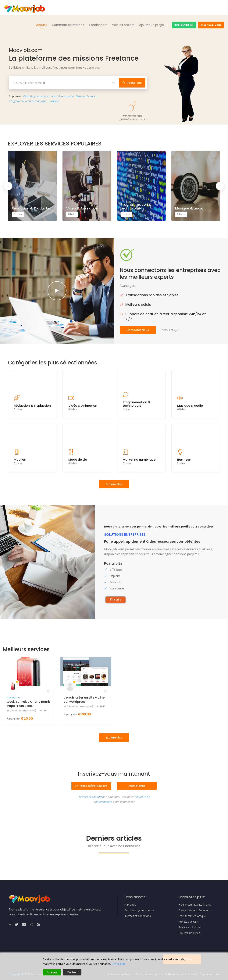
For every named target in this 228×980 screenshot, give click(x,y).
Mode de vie (78, 460)
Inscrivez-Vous (211, 25)
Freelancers (98, 25)
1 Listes (126, 214)
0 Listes (18, 214)
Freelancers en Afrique (192, 916)
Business (54, 101)
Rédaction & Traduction (32, 208)
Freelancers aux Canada (193, 910)
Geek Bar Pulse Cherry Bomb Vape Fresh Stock (28, 704)
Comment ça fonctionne (140, 910)
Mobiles (20, 460)
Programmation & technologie (28, 101)
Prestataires (137, 786)
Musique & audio (86, 96)
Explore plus (114, 484)
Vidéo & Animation (62, 96)
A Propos (130, 905)
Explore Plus (114, 738)
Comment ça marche (68, 25)
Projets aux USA (188, 922)
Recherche (132, 83)
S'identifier (184, 25)
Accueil (42, 25)
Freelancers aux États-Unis (195, 905)
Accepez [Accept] (52, 972)
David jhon (13, 697)
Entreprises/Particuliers (91, 786)
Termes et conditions (92, 797)
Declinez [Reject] (72, 972)
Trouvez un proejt (189, 933)
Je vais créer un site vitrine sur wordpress (84, 700)
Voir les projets (123, 25)
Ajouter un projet (152, 25)
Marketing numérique (36, 96)
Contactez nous (138, 330)
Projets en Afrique (189, 927)
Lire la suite (119, 964)
